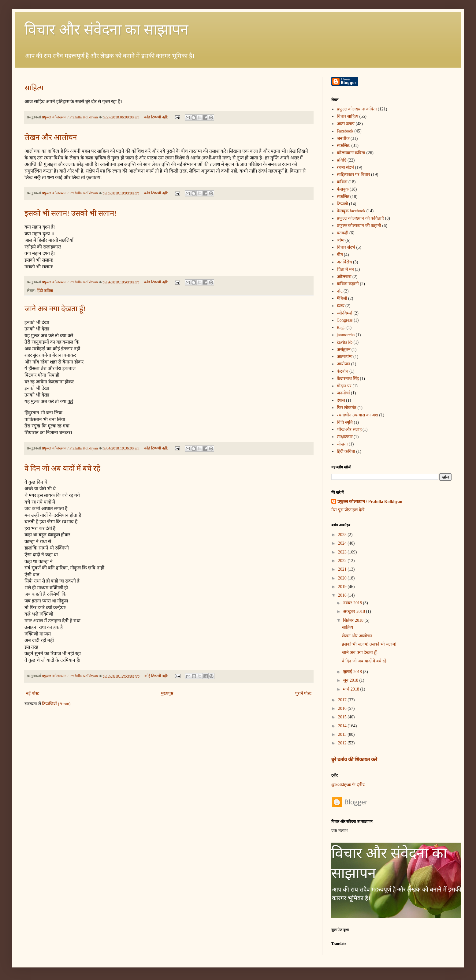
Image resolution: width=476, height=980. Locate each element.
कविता (342, 182)
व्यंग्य (341, 240)
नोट (340, 291)
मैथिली (342, 298)
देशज (341, 400)
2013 (343, 734)
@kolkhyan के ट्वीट (348, 784)
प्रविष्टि (342, 160)
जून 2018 (351, 680)
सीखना (342, 444)
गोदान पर (344, 386)
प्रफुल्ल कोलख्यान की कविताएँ (361, 218)
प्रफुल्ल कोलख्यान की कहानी (359, 226)
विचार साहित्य (348, 116)
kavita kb (345, 342)
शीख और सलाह (349, 429)
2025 (343, 535)
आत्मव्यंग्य (345, 357)
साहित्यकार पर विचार (353, 175)
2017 (343, 700)
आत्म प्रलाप (346, 124)
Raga (341, 328)
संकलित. (344, 145)
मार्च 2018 (351, 689)
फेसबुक (343, 189)
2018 (343, 595)
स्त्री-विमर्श (345, 313)
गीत (340, 255)
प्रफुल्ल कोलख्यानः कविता (357, 109)
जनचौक (343, 138)
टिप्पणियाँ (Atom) (56, 704)
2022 (343, 561)
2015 (343, 717)
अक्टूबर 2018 (354, 611)
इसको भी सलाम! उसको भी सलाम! (71, 213)
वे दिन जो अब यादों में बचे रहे (62, 468)
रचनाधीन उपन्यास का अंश (358, 415)
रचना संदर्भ (346, 168)
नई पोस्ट (33, 693)
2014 (343, 726)
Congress (345, 320)
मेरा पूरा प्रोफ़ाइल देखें (348, 510)
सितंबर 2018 (354, 620)
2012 (343, 743)
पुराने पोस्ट (303, 693)
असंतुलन (344, 350)
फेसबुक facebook (351, 211)
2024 (343, 543)
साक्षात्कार (345, 437)
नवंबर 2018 (353, 603)
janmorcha (346, 335)
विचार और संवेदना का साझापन (106, 30)
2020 (343, 578)
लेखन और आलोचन (51, 137)
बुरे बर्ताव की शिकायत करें (354, 760)
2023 (343, 552)
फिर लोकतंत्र (347, 408)
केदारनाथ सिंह (348, 379)
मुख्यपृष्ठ (167, 693)
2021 (343, 569)
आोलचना (344, 277)
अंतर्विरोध (344, 262)
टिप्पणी (342, 204)
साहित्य (34, 88)
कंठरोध (343, 371)
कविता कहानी (348, 284)
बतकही (343, 233)
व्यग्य (341, 306)
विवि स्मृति (345, 422)
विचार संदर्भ (346, 247)
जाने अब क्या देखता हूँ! (55, 309)
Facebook (345, 131)
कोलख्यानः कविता (351, 153)
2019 (343, 587)
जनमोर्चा (343, 393)
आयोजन (344, 364)
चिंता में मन (345, 269)
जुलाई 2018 (353, 672)
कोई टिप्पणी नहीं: (156, 117)
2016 (343, 708)
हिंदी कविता (45, 291)
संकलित (343, 197)
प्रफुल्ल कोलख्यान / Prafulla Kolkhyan (370, 502)
